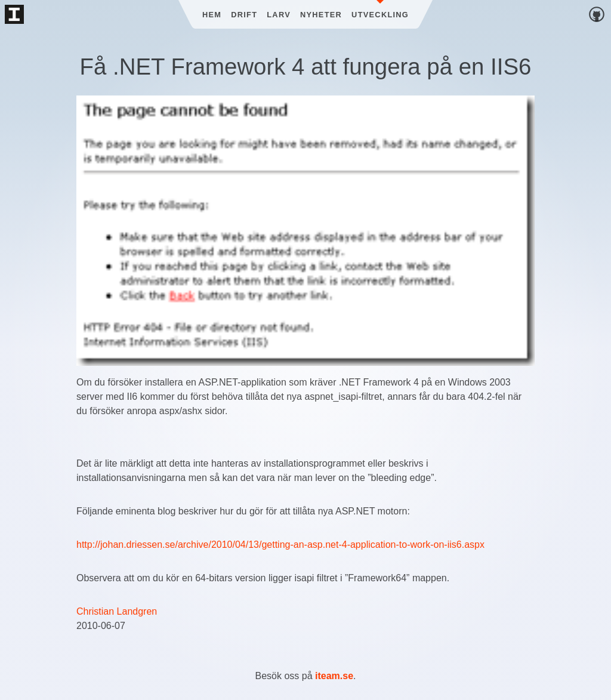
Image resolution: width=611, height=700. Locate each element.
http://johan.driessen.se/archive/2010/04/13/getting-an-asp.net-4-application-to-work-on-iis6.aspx (280, 545)
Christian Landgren (117, 611)
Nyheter (321, 15)
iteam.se (334, 676)
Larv (279, 15)
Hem (212, 15)
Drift (244, 15)
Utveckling (380, 15)
